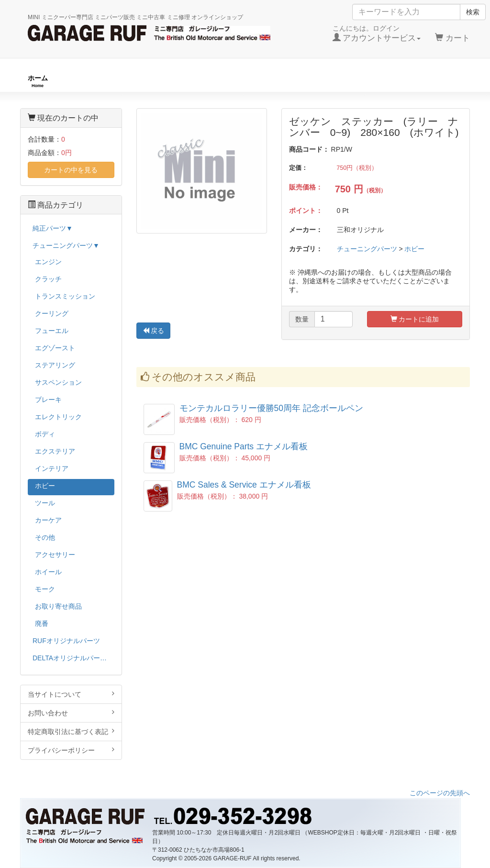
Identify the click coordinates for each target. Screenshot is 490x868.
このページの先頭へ (440, 793)
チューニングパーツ (248, 81)
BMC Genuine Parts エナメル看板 (244, 446)
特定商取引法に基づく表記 (71, 731)
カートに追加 (415, 319)
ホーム (38, 81)
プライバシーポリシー (71, 750)
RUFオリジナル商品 (133, 81)
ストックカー (442, 81)
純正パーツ (350, 81)
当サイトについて (71, 694)
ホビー (414, 249)
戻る (154, 331)
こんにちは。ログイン (377, 33)
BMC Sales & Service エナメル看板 (244, 485)
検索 (473, 12)
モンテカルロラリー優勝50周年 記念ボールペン (271, 408)
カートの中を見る (71, 170)
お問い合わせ (71, 713)
